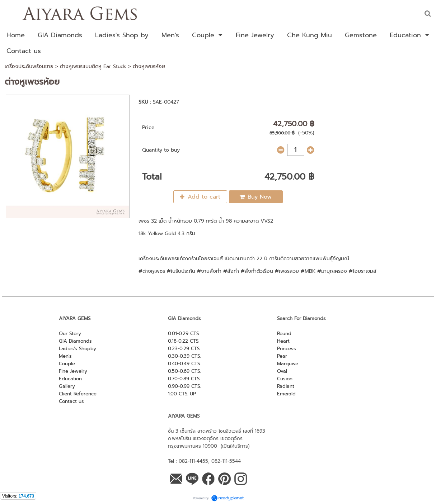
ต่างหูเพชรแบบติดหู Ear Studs (93, 66)
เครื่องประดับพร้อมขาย (29, 66)
